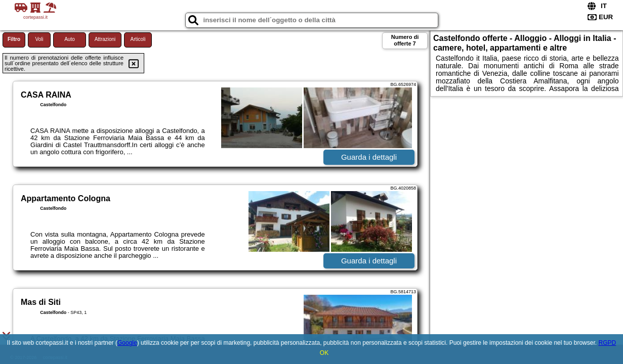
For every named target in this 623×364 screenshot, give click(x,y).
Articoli (138, 39)
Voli (39, 39)
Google (127, 343)
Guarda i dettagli (369, 157)
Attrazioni (105, 39)
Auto (70, 39)
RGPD (607, 343)
